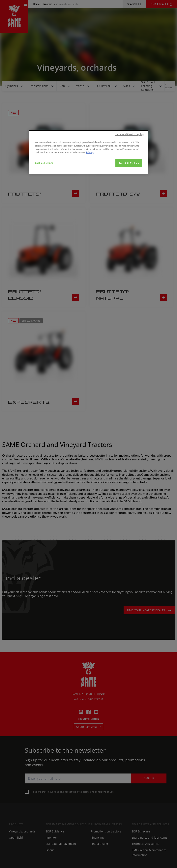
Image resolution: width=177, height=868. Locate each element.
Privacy (90, 196)
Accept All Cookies (129, 207)
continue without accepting (129, 178)
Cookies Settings (44, 206)
